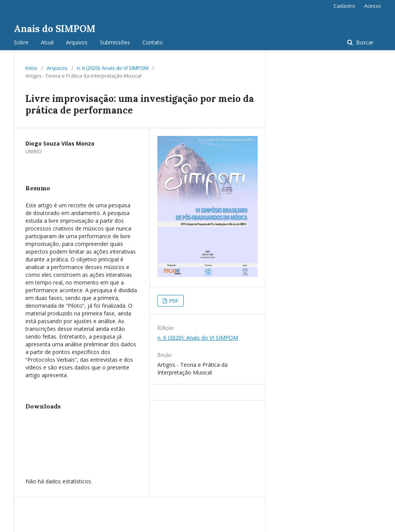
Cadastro (344, 6)
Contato (153, 42)
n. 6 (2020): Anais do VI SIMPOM (113, 68)
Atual (47, 42)
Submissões (115, 42)
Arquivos (77, 42)
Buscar (364, 42)
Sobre (21, 42)
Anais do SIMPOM (55, 29)
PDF (173, 301)
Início (31, 68)
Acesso (373, 6)
